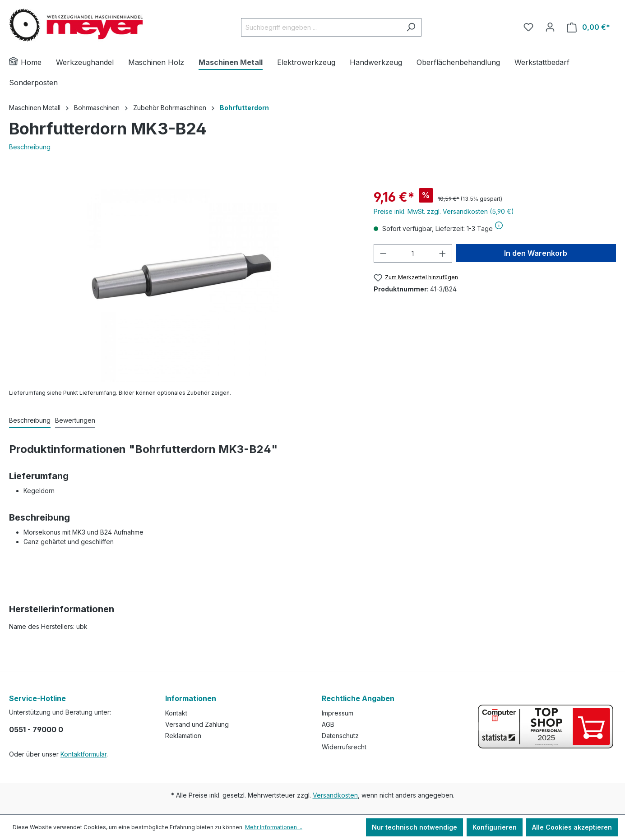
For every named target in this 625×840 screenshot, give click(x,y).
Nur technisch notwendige (414, 827)
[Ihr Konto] (550, 27)
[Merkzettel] (528, 27)
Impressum (338, 713)
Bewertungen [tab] (75, 420)
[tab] (30, 421)
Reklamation (183, 736)
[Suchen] (411, 27)
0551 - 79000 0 (36, 729)
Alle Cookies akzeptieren (572, 827)
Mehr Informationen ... (274, 827)
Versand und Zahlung (197, 724)
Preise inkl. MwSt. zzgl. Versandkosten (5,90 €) (444, 211)
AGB (328, 724)
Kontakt (176, 713)
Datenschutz (340, 736)
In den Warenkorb (536, 253)
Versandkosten (335, 795)
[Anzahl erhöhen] (443, 253)
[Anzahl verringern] (383, 253)
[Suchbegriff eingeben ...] (321, 27)
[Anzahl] (413, 253)
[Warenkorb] (588, 27)
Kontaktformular (83, 754)
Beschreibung (30, 147)
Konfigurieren (495, 827)
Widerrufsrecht (344, 747)
